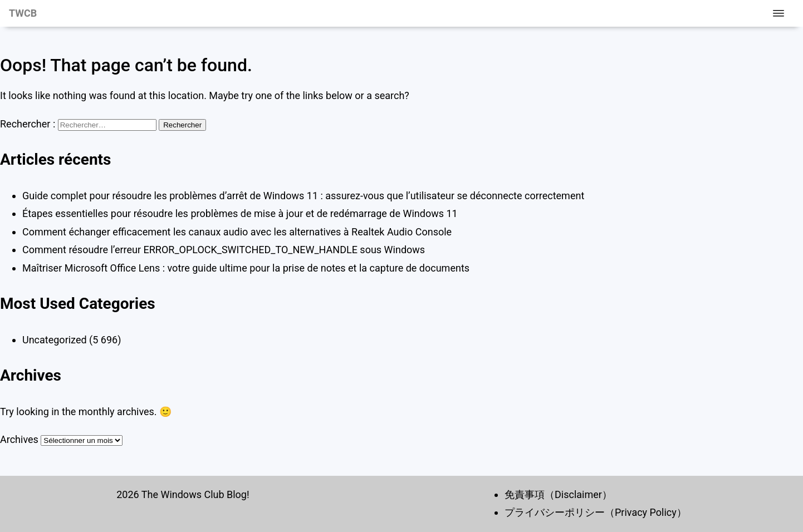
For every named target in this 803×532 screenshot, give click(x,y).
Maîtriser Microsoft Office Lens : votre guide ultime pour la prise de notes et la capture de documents (246, 268)
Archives (19, 439)
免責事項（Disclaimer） (558, 494)
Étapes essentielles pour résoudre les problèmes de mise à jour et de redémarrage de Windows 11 (240, 213)
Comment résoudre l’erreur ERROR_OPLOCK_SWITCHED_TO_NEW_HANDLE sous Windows (224, 250)
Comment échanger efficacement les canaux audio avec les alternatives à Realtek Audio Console (237, 232)
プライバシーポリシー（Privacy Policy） (596, 512)
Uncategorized (55, 340)
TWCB (23, 13)
